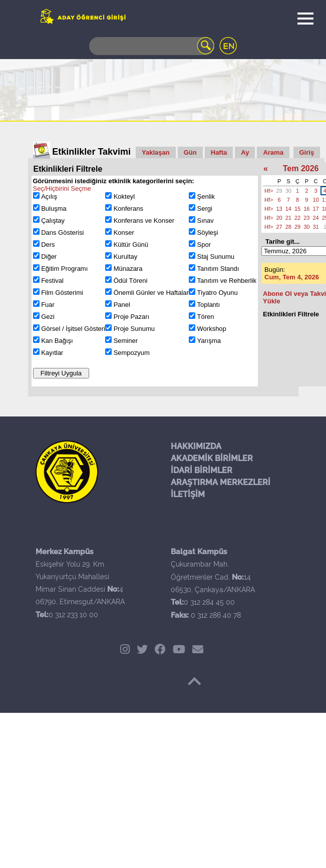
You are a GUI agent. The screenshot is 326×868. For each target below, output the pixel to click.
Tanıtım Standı (218, 269)
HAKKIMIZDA (196, 446)
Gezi (48, 317)
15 (297, 209)
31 (315, 227)
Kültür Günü (131, 245)
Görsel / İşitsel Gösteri (73, 329)
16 (306, 209)
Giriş (307, 152)
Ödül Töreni (131, 281)
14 (288, 209)
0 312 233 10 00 (73, 615)
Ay (245, 152)
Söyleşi (208, 233)
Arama (273, 152)
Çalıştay (53, 221)
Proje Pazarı (132, 317)
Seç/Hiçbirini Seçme (62, 188)
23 (306, 218)
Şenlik (206, 196)
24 (315, 218)
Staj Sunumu (216, 257)
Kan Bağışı (57, 341)
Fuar (48, 305)
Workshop (212, 329)
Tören (206, 317)
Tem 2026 (301, 168)
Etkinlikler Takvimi (91, 152)
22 (297, 218)
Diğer (49, 257)
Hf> (269, 191)
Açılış (49, 196)
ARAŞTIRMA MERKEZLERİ (221, 482)
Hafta (219, 152)
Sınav (206, 221)
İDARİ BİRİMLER (202, 470)
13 (279, 209)
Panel (122, 305)
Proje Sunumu (134, 329)
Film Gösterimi (62, 293)
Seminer (126, 341)
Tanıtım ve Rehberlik (227, 281)
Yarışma (209, 341)
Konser (124, 233)
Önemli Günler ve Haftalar (151, 293)
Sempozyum (132, 353)
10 (315, 200)
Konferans (128, 208)
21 (288, 218)
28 (288, 227)
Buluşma (54, 208)
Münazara (128, 269)
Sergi (205, 208)
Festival (52, 281)
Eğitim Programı (64, 269)
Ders (48, 245)
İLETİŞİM (188, 494)
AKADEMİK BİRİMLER (212, 458)
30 (288, 191)
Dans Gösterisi (62, 233)
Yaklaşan (156, 152)
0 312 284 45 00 (209, 602)
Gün (190, 152)
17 (315, 209)
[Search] (152, 46)
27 (279, 227)
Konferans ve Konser (144, 221)
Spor (204, 245)
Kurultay (126, 257)
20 (279, 218)
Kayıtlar (52, 353)
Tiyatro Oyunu (218, 293)
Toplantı (209, 305)
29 (279, 191)
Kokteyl (124, 196)
